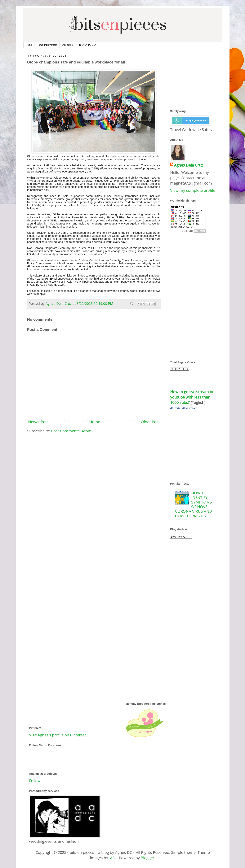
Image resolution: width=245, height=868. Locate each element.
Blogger (147, 858)
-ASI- (113, 858)
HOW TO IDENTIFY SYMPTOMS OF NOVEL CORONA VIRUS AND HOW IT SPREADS (194, 504)
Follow (35, 781)
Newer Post (38, 422)
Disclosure (67, 45)
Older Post (150, 422)
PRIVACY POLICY (87, 45)
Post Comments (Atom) (72, 431)
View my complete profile (193, 190)
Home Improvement (47, 45)
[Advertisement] (94, 466)
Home (29, 45)
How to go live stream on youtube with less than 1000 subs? (193, 397)
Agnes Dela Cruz (188, 165)
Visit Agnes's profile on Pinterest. (58, 735)
